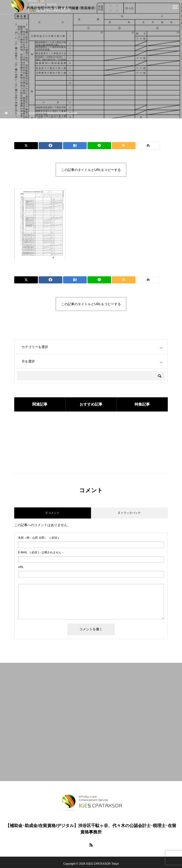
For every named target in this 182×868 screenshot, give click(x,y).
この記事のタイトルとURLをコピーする (91, 170)
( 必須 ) (38, 538)
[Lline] (99, 146)
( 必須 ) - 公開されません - (41, 552)
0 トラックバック (129, 513)
